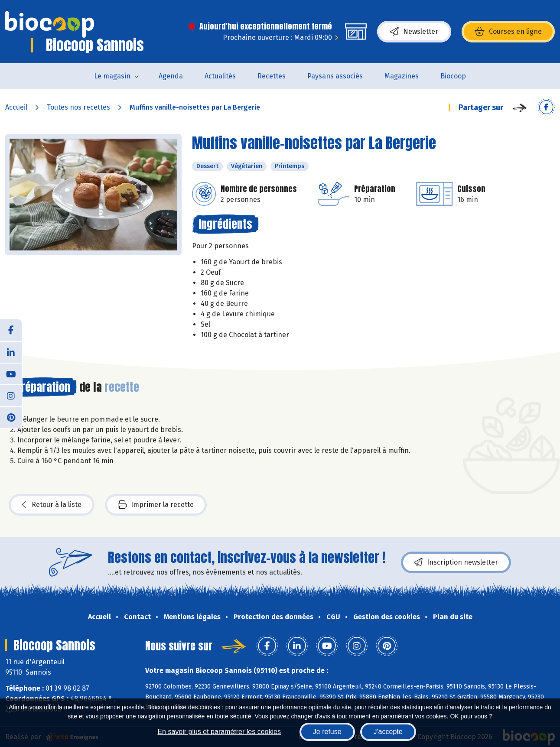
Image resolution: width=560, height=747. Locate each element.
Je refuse (327, 732)
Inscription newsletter (456, 562)
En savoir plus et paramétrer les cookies (219, 732)
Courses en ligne (508, 32)
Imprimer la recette (156, 505)
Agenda (171, 76)
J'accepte (388, 732)
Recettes (272, 76)
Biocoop (453, 76)
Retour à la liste (52, 505)
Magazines (402, 76)
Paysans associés (335, 76)
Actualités (220, 76)
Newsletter (414, 32)
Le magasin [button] (112, 76)
